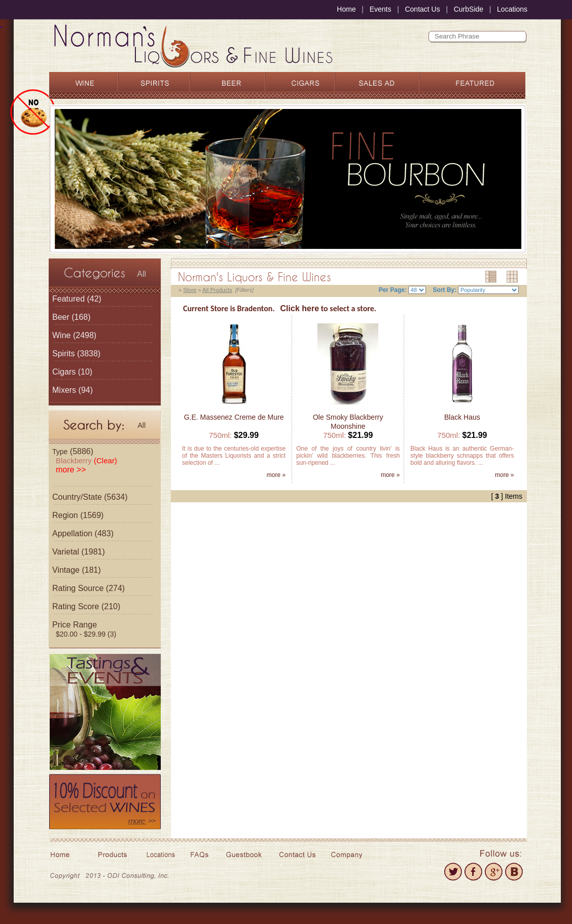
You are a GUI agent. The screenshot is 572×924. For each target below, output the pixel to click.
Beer (61, 317)
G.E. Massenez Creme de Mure (234, 417)
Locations (512, 9)
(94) (73, 390)
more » (276, 475)
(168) (71, 317)
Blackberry (86, 460)
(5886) (73, 451)
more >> (71, 470)
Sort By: (445, 290)
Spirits (63, 354)
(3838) (76, 354)
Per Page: (393, 290)
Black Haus (462, 417)
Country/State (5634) (90, 497)
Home (346, 9)
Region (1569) (78, 515)
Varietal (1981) (79, 552)
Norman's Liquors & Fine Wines (255, 277)
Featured (68, 299)
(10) (72, 372)
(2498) (74, 335)
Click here (300, 308)
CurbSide (469, 9)
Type (60, 452)
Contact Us (422, 9)
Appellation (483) (83, 533)
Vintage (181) (77, 570)
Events (381, 9)
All (141, 274)
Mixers (64, 390)
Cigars (64, 372)
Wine (61, 335)
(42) (77, 299)
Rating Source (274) (88, 588)
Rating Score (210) (86, 606)
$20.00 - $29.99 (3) (86, 634)
